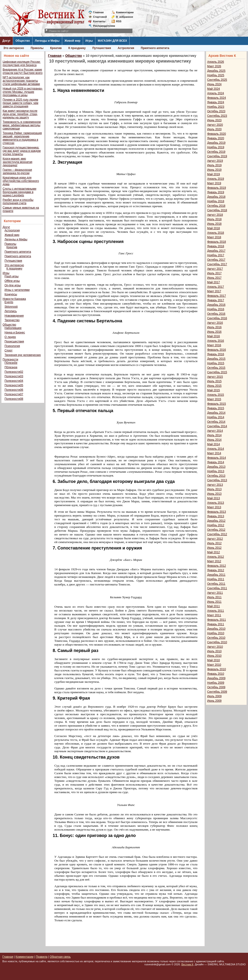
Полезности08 (14, 399)
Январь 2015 (216, 408)
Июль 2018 (214, 219)
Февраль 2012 (217, 566)
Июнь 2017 (214, 278)
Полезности (10, 360)
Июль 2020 (214, 129)
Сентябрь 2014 (217, 426)
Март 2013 (214, 507)
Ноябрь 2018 (216, 201)
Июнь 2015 (214, 386)
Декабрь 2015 (216, 359)
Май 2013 (214, 498)
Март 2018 (214, 237)
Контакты (99, 21)
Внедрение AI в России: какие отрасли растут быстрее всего (23, 71)
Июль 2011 (214, 597)
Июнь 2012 (214, 548)
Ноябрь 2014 (216, 417)
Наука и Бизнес (15, 333)
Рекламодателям (102, 26)
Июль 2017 (214, 273)
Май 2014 (214, 444)
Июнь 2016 (214, 332)
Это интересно (14, 48)
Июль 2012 (214, 543)
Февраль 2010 (217, 669)
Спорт (9, 351)
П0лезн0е (11, 363)
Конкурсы (11, 294)
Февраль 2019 (217, 188)
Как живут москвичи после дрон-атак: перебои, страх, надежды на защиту (20, 114)
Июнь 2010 (214, 656)
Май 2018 (214, 228)
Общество (23, 41)
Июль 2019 (214, 165)
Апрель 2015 (216, 395)
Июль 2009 (214, 696)
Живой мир (73, 41)
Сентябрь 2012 (217, 534)
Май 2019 (214, 174)
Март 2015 (214, 399)
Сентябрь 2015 (217, 372)
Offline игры (12, 281)
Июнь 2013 (214, 494)
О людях (10, 337)
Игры (89, 41)
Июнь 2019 (214, 170)
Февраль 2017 (217, 296)
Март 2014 (214, 453)
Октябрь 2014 (216, 422)
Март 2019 (214, 183)
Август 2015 (215, 377)
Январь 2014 (216, 462)
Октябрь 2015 (216, 368)
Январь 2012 (216, 570)
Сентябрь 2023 (217, 116)
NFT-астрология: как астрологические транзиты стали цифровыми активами (21, 81)
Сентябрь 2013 (217, 480)
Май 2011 (214, 606)
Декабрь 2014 (216, 413)
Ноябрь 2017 (216, 255)
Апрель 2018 (216, 233)
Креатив (56, 48)
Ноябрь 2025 (216, 75)
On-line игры (13, 285)
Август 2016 (215, 323)
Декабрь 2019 (216, 143)
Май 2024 (214, 89)
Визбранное (125, 17)
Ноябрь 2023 (216, 107)
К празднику (77, 48)
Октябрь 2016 (216, 314)
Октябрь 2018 (216, 206)
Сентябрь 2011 (217, 588)
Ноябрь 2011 (216, 579)
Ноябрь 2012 (216, 525)
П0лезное (11, 367)
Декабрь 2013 (216, 467)
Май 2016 (214, 336)
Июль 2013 (214, 489)
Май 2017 (214, 282)
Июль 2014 (214, 435)
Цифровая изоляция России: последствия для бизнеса (22, 63)
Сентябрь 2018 (217, 210)
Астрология (126, 48)
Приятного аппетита (155, 48)
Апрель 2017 (216, 287)
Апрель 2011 (216, 611)
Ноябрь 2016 (216, 309)
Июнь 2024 (214, 84)
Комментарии (125, 12)
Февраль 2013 (217, 512)
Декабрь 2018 (216, 197)
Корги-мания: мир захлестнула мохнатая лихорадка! (17, 162)
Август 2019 (215, 161)
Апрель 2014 (216, 449)
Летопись (11, 311)
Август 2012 (215, 539)
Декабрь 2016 (216, 305)
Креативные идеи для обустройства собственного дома (21, 181)
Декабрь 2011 (216, 575)
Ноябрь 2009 (216, 683)
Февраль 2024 (217, 98)
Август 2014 (215, 431)
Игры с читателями (17, 290)
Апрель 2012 (216, 557)
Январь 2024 (216, 102)
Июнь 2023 (214, 120)
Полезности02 (14, 372)
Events (9, 302)
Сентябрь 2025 (217, 80)
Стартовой (100, 17)
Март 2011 (214, 615)
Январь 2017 (216, 300)
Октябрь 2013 (216, 476)
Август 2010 (215, 647)
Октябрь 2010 (216, 638)
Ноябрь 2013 (216, 471)
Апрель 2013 (216, 503)
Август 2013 (215, 485)
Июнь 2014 (214, 440)
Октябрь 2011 (216, 584)
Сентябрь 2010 (217, 642)
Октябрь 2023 (216, 111)
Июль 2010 (214, 651)
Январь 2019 (216, 192)
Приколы (37, 48)
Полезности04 (14, 381)
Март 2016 (214, 345)
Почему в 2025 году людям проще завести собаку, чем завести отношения (20, 103)
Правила (42, 957)
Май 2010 (214, 660)
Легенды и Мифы (47, 41)
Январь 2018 (216, 246)
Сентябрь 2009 (217, 692)
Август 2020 (215, 125)
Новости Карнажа (14, 299)
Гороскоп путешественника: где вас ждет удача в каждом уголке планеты (22, 151)
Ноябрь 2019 (216, 147)
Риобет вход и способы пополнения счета (18, 202)
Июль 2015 (214, 381)
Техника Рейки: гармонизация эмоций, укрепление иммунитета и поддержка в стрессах (22, 138)
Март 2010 (214, 665)
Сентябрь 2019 (217, 156)
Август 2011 (215, 593)
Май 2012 (214, 552)
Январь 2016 (216, 354)
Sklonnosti (11, 307)
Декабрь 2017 (216, 251)
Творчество (12, 320)
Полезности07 (14, 394)
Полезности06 (14, 390)
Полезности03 (14, 376)
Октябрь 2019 (216, 152)
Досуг (6, 41)
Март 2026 (214, 66)
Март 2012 (214, 561)
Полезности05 (14, 385)
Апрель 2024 (216, 93)
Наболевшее (13, 328)
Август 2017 (215, 269)
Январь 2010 (216, 674)
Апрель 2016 (216, 341)
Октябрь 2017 (216, 260)
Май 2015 (214, 390)
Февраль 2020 (217, 134)
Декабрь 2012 (216, 521)
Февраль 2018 (217, 242)
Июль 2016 (214, 327)
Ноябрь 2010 (216, 633)
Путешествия (102, 48)
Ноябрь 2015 (216, 363)
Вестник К (187, 964)
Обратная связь (60, 957)
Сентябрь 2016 (217, 318)
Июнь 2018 (214, 224)
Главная (98, 12)
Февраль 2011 (217, 620)
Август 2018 (215, 215)
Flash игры (12, 276)
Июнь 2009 (214, 701)
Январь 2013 (216, 516)
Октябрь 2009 (216, 687)
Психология (12, 346)
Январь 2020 (216, 138)
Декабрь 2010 (216, 629)
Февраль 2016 (217, 350)
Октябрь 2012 (216, 530)
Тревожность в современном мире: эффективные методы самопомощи (22, 125)
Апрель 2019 (216, 179)
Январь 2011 (216, 624)
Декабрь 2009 (216, 678)
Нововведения (14, 316)
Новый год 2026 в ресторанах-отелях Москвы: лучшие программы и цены (23, 92)
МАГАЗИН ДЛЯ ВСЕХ (112, 41)
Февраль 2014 (217, 458)
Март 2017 (214, 291)
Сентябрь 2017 (217, 264)
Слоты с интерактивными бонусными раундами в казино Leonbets (19, 192)
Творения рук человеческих (23, 355)
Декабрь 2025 (216, 71)
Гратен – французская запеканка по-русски (17, 171)
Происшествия (14, 342)
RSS (119, 21)
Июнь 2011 (214, 602)
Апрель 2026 (216, 62)
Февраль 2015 (217, 404)
